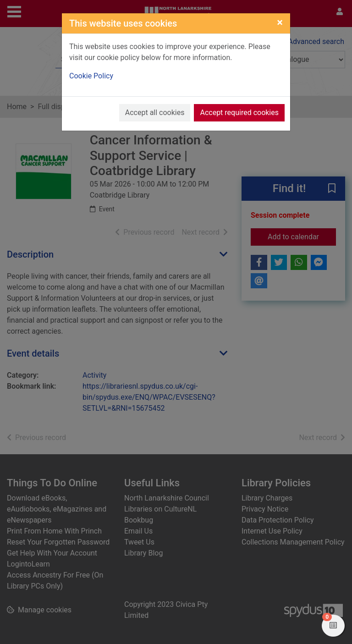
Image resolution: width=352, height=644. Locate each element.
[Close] (280, 22)
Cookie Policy (91, 76)
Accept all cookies (155, 113)
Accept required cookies (239, 113)
